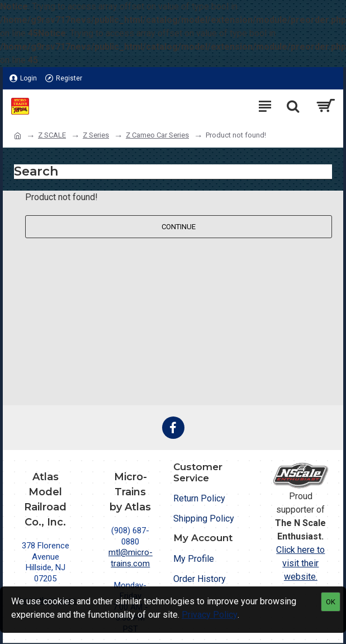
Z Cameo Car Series (157, 135)
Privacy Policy (210, 615)
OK (331, 602)
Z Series (96, 135)
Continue (179, 227)
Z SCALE (52, 135)
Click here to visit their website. (300, 563)
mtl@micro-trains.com (131, 558)
